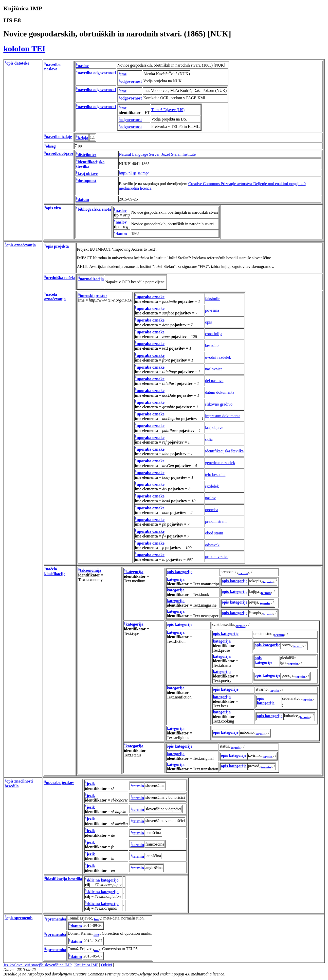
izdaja (83, 138)
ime (124, 74)
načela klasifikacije (55, 572)
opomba (212, 510)
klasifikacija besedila (64, 879)
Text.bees (221, 706)
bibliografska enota (94, 209)
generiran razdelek (220, 463)
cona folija (214, 334)
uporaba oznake (151, 297)
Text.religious (178, 738)
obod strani (214, 533)
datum (83, 200)
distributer (87, 155)
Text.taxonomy (90, 580)
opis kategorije (180, 572)
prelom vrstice (217, 557)
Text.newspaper (206, 616)
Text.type (132, 634)
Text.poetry (222, 681)
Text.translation (206, 769)
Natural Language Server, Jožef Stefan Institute (157, 154)
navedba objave (59, 154)
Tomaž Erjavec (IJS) (168, 110)
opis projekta (57, 246)
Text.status (133, 755)
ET (147, 113)
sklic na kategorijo (103, 880)
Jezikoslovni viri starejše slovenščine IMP (37, 965)
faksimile (213, 299)
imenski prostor (94, 296)
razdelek (212, 486)
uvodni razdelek (218, 357)
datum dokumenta (220, 392)
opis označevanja (21, 245)
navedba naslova (52, 67)
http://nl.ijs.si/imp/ (134, 173)
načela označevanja (55, 297)
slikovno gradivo (219, 404)
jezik (91, 784)
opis (208, 322)
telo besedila (215, 475)
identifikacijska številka (224, 451)
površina (212, 310)
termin (243, 573)
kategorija (134, 572)
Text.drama (222, 665)
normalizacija (92, 279)
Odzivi (107, 965)
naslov (83, 66)
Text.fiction (176, 641)
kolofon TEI (24, 49)
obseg (51, 146)
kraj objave (88, 174)
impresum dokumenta (223, 416)
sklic (209, 439)
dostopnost (87, 181)
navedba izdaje (59, 137)
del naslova (214, 381)
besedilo (212, 345)
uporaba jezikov (60, 783)
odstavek (212, 545)
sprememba (56, 919)
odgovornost (131, 81)
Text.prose (221, 650)
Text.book (201, 595)
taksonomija (90, 571)
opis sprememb (19, 918)
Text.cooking (224, 721)
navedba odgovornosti (97, 73)
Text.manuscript (206, 584)
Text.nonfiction (179, 697)
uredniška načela (61, 278)
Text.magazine (205, 605)
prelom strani (216, 521)
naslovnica (214, 369)
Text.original (203, 758)
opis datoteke (18, 63)
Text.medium (135, 581)
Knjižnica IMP (86, 965)
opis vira (53, 208)
